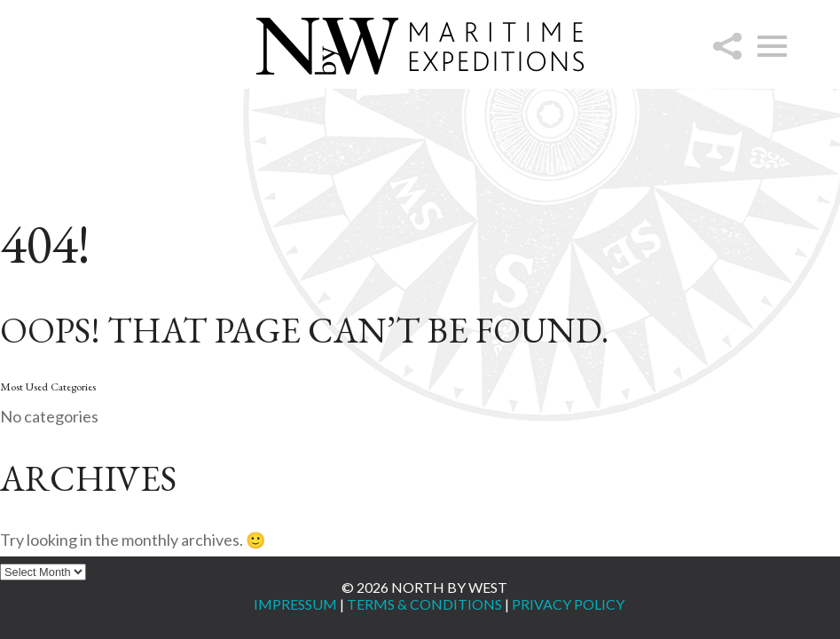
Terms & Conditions (424, 604)
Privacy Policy (568, 604)
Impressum (295, 604)
